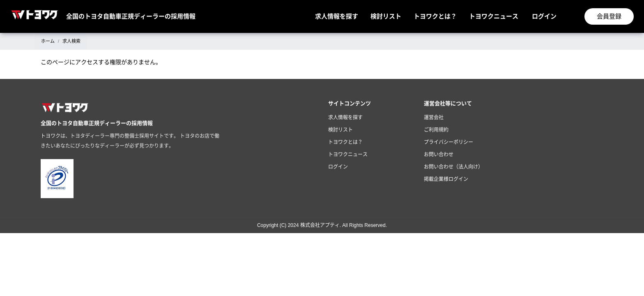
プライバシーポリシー (448, 142)
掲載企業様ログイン (446, 179)
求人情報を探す (337, 16)
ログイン (544, 16)
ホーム (48, 41)
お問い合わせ (439, 155)
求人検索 (71, 41)
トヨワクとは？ (435, 16)
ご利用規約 (436, 130)
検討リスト (386, 16)
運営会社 (434, 118)
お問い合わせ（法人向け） (453, 167)
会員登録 (609, 16)
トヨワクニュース (494, 16)
